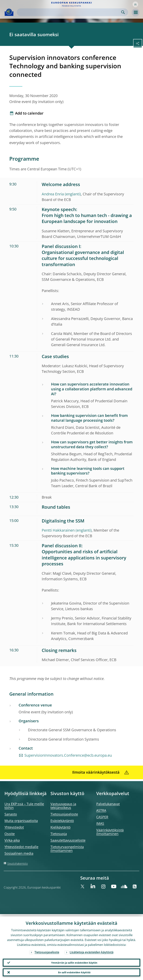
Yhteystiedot (14, 827)
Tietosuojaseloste (64, 814)
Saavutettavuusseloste (68, 840)
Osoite (10, 834)
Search (123, 12)
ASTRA (101, 810)
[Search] (69, 12)
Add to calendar (29, 113)
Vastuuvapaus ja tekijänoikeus (63, 806)
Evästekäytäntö (62, 821)
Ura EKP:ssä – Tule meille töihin (24, 806)
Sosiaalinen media (19, 853)
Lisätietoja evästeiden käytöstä (92, 950)
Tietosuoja (59, 834)
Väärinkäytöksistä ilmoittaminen (110, 832)
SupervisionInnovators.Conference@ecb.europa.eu (68, 755)
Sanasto (11, 814)
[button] (135, 4)
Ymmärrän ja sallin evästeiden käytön (74, 961)
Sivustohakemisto (18, 863)
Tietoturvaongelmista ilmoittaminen (67, 849)
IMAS (100, 823)
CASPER (102, 817)
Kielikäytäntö (61, 827)
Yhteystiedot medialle (21, 847)
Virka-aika (12, 840)
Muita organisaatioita (21, 821)
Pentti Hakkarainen (58, 530)
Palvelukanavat (108, 804)
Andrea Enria (53, 194)
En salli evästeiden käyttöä (74, 972)
